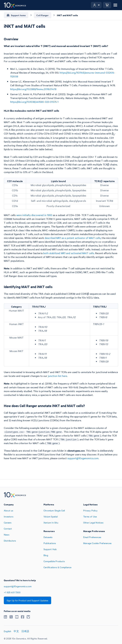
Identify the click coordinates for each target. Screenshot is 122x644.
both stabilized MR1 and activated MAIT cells (69, 253)
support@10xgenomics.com (83, 458)
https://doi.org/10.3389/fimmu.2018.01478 (33, 89)
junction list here (58, 376)
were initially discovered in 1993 (34, 215)
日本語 (25, 631)
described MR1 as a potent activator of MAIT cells (73, 238)
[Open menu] (115, 5)
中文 (16, 631)
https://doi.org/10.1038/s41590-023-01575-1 (34, 102)
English (7, 631)
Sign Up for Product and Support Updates (27, 600)
